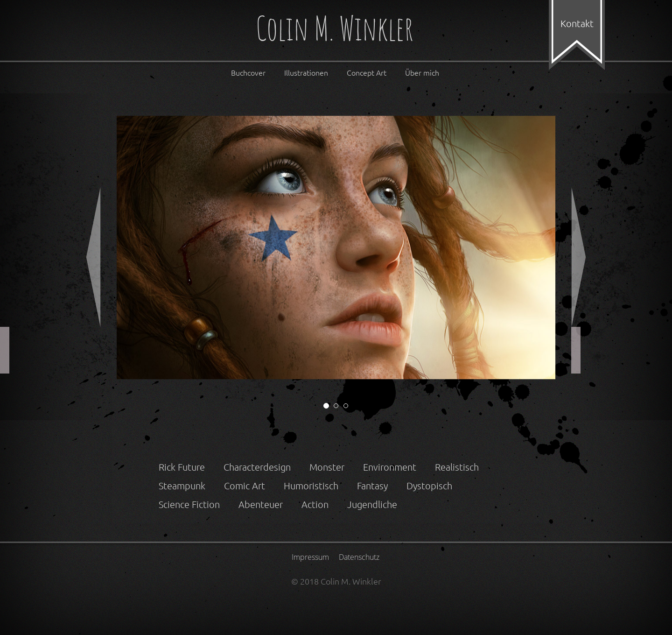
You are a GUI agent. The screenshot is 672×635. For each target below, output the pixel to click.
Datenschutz (359, 557)
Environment (390, 467)
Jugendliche (372, 504)
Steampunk (182, 486)
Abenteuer (261, 504)
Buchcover (248, 72)
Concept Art (367, 72)
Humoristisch (311, 486)
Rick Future (182, 467)
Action (315, 504)
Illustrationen (306, 72)
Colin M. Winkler (335, 30)
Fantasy (372, 486)
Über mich (422, 72)
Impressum (310, 557)
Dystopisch (429, 486)
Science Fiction (189, 504)
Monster (327, 467)
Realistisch (457, 467)
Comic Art (245, 486)
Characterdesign (257, 467)
